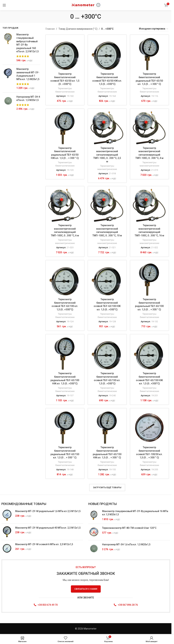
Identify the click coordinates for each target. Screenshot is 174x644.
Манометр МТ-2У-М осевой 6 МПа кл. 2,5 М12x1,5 (44, 544)
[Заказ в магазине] (154, 29)
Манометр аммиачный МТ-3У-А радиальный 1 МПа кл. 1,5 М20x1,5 (28, 74)
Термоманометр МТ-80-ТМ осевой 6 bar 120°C (129, 528)
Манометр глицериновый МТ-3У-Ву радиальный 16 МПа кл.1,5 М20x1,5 (135, 513)
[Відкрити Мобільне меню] (4, 5)
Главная (50, 29)
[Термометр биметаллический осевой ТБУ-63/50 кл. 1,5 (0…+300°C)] (65, 54)
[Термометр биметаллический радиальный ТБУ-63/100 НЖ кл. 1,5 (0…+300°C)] (65, 354)
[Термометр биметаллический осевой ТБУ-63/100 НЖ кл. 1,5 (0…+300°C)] (107, 280)
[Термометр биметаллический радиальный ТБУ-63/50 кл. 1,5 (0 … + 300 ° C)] (149, 54)
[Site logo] (86, 5)
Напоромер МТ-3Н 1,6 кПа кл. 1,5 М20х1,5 (126, 545)
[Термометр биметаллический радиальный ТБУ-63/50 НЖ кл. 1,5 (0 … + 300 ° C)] (65, 128)
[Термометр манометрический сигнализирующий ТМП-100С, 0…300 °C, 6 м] (65, 206)
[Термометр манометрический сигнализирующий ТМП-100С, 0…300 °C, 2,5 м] (107, 128)
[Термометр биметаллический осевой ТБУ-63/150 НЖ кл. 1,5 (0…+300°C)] (149, 354)
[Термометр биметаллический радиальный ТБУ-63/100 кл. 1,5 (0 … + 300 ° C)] (149, 280)
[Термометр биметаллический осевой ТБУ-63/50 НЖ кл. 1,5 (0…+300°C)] (107, 54)
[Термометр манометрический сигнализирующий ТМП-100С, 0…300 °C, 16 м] (149, 206)
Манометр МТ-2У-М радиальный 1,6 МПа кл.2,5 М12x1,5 (48, 511)
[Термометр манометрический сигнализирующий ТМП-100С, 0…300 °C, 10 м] (107, 206)
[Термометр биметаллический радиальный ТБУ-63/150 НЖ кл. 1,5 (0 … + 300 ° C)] (107, 428)
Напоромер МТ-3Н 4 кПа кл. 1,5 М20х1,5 (28, 99)
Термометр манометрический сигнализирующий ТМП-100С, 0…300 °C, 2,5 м (107, 155)
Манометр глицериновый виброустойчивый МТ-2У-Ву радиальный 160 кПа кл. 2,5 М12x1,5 (28, 43)
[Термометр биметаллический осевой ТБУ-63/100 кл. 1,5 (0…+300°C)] (65, 280)
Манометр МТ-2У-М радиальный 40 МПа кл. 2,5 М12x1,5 (48, 528)
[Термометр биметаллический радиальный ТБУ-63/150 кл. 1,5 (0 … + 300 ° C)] (65, 428)
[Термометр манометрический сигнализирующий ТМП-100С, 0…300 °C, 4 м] (149, 128)
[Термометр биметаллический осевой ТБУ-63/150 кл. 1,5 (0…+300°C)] (107, 354)
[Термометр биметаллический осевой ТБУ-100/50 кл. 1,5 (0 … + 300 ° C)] (149, 428)
